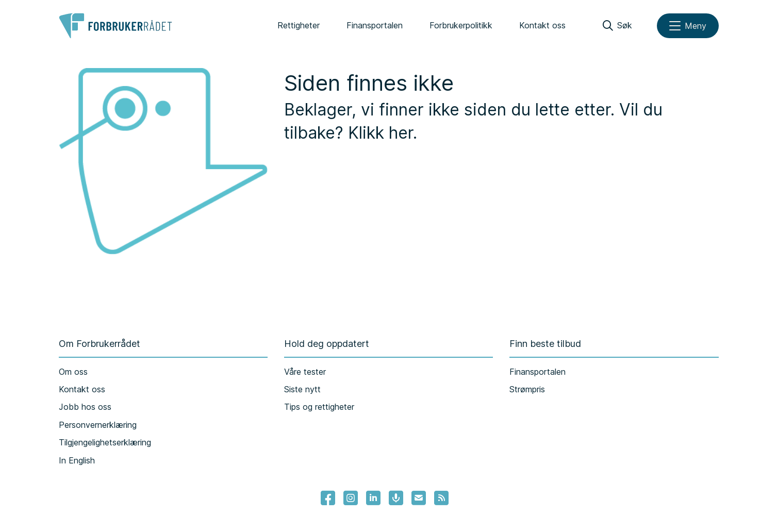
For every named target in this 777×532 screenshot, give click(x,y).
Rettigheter (299, 25)
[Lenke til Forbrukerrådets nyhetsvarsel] (419, 498)
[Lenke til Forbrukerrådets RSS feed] (441, 498)
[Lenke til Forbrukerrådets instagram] (351, 498)
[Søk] (617, 26)
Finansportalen (375, 25)
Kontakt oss (542, 25)
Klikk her (381, 133)
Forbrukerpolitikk (461, 25)
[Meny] (688, 26)
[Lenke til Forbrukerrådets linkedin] (373, 498)
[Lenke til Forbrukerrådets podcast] (396, 498)
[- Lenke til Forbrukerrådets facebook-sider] (328, 498)
